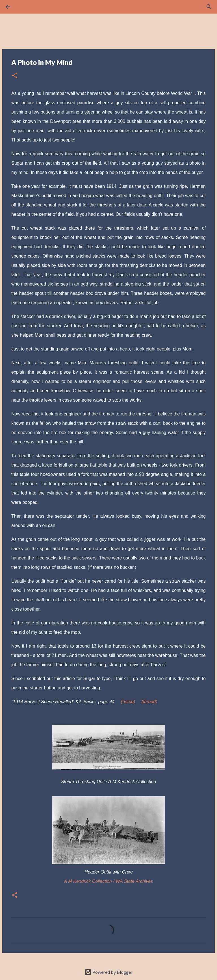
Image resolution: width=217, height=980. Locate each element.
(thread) (149, 702)
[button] (15, 76)
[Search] (24, 7)
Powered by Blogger (109, 972)
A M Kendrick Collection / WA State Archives (108, 881)
